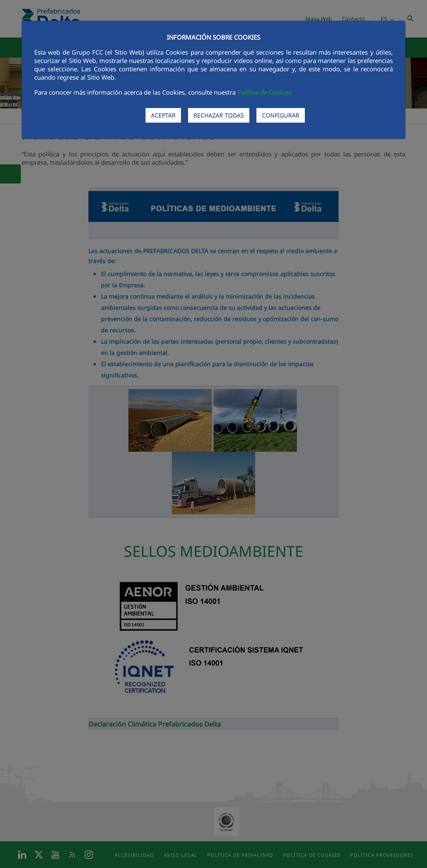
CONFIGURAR (281, 115)
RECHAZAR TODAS (219, 115)
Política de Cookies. (265, 92)
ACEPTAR (163, 115)
